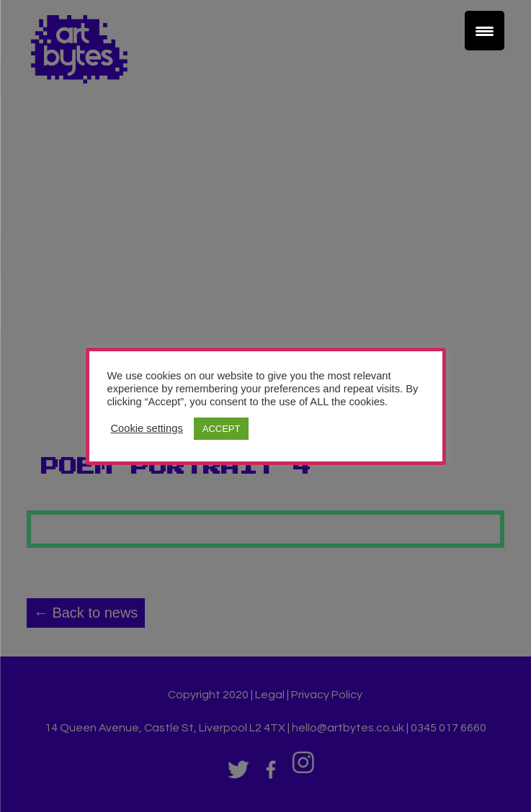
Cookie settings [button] (147, 428)
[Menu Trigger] (485, 31)
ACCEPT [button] (222, 429)
